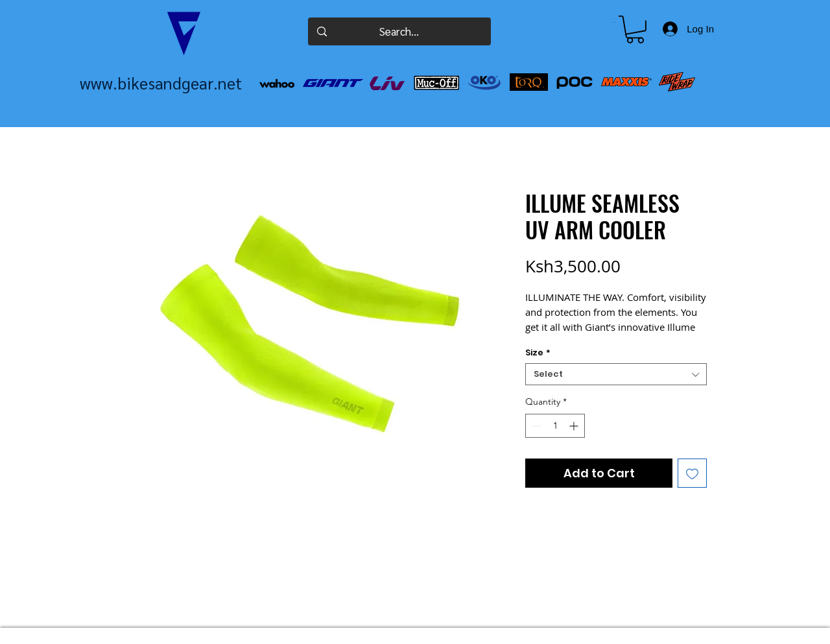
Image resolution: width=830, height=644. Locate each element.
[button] (613, 22)
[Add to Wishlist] (692, 473)
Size (538, 353)
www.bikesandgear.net (161, 83)
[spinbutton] (555, 426)
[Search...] (399, 31)
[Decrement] (535, 426)
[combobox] (616, 374)
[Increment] (575, 426)
